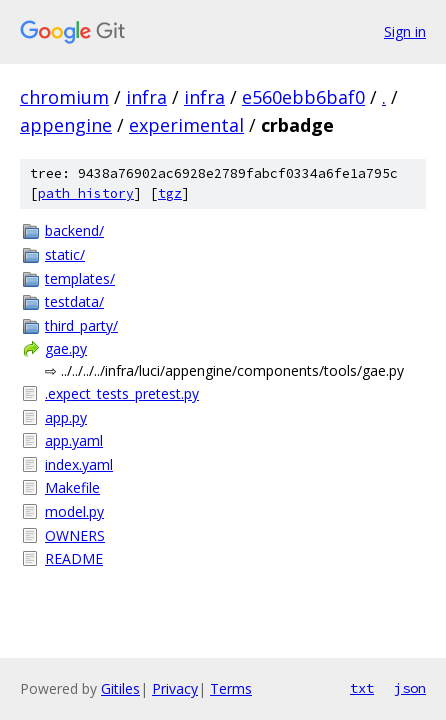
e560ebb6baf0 (303, 97)
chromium (64, 97)
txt (362, 688)
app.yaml (74, 440)
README (74, 558)
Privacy (175, 688)
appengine (66, 125)
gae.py (66, 348)
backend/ (74, 230)
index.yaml (79, 464)
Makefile (72, 487)
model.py (74, 511)
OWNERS (75, 535)
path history (86, 193)
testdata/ (74, 301)
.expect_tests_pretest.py (122, 393)
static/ (65, 254)
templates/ (80, 278)
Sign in (405, 31)
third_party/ (81, 325)
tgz (170, 193)
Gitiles (120, 688)
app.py (66, 417)
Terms (231, 688)
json (410, 688)
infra (146, 97)
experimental (186, 125)
